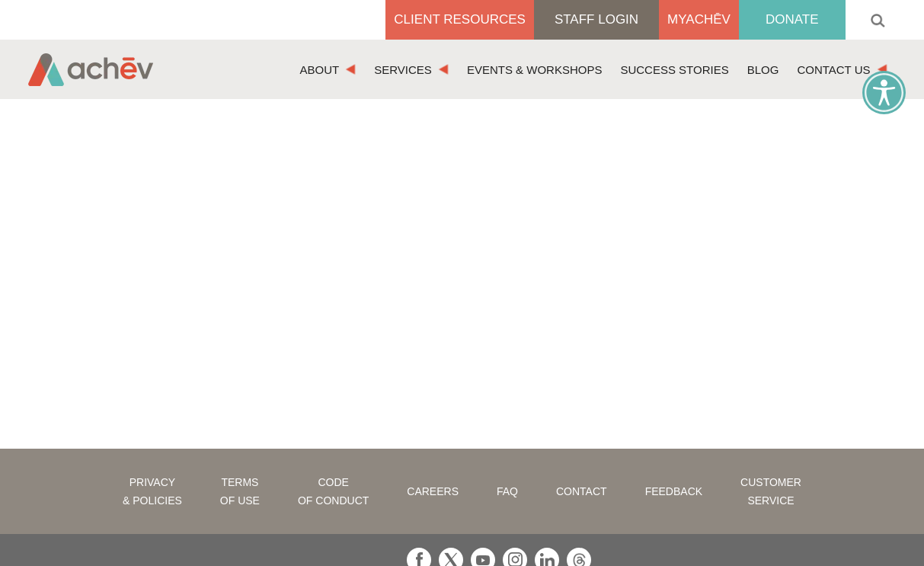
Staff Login (596, 19)
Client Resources (460, 19)
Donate (792, 19)
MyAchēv (699, 19)
